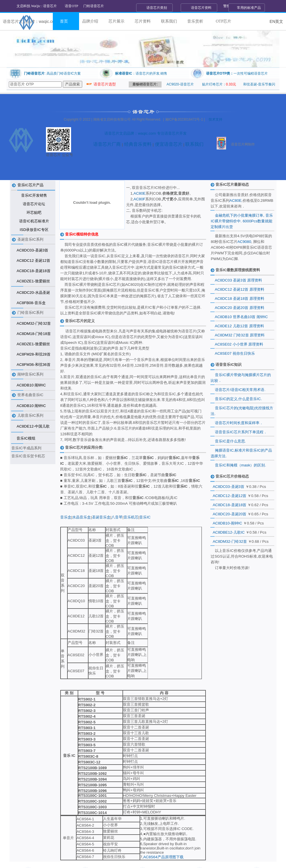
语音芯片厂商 (107, 144)
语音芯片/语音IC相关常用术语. (240, 390)
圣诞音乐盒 (101, 517)
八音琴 (117, 517)
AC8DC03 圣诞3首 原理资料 (239, 280)
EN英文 (276, 21)
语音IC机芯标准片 (34, 221)
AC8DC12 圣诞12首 (33, 261)
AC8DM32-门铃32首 (34, 323)
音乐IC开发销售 (34, 195)
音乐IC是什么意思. (230, 441)
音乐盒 (66, 517)
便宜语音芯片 (168, 144)
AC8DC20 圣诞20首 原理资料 (240, 308)
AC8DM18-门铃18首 (34, 334)
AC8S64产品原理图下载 (163, 857)
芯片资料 (143, 21)
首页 (64, 21)
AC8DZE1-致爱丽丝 (33, 281)
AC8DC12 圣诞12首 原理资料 (240, 289)
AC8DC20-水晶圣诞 (33, 293)
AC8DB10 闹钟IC (31, 385)
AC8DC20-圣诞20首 (229, 514)
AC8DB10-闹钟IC (227, 523)
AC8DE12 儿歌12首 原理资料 (240, 326)
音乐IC (145, 517)
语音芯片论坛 (34, 204)
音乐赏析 (195, 21)
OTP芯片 (223, 21)
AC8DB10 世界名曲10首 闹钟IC (241, 317)
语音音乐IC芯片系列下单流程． (241, 432)
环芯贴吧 (34, 212)
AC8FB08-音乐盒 (31, 303)
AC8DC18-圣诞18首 (33, 271)
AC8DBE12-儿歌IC (229, 532)
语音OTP (71, 6)
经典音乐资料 (137, 144)
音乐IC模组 (26, 438)
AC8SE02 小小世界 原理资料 (239, 344)
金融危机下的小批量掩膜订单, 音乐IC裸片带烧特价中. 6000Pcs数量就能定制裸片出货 (242, 221)
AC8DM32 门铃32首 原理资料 (240, 335)
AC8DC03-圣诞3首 (32, 250)
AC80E (140, 193)
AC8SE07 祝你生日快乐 (235, 353)
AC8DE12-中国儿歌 (33, 426)
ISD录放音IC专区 (34, 230)
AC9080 (244, 242)
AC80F (139, 199)
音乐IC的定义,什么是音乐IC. (238, 399)
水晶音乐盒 (81, 517)
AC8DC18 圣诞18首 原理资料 (240, 299)
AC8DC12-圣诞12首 (229, 496)
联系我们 (169, 21)
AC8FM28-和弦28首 (33, 354)
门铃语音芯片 (94, 6)
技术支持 (215, 119)
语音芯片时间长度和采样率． (239, 423)
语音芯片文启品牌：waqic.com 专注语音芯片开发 (146, 133)
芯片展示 (116, 21)
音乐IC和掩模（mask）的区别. (240, 465)
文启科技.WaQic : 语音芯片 (37, 6)
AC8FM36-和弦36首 (33, 365)
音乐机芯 (131, 517)
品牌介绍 (90, 21)
